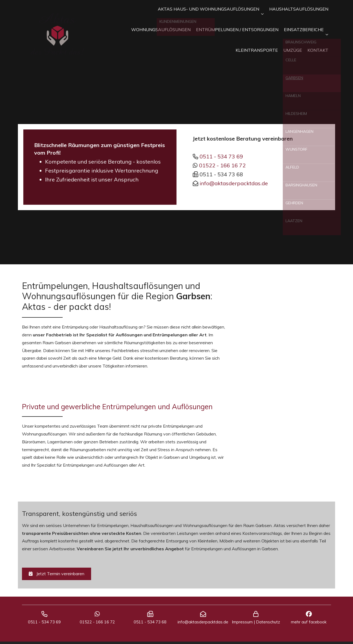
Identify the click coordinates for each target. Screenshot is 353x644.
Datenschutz (268, 624)
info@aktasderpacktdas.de (234, 183)
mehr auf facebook (309, 624)
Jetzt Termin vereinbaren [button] (57, 574)
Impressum (242, 624)
